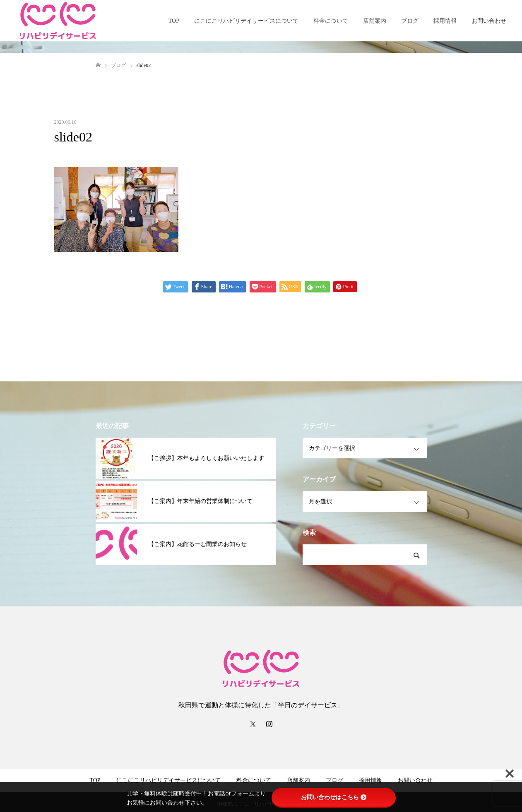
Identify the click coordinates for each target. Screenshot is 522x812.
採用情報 (445, 21)
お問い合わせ (489, 21)
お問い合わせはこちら (334, 797)
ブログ (410, 21)
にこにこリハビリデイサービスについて (246, 21)
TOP (174, 21)
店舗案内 (375, 21)
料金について (331, 21)
